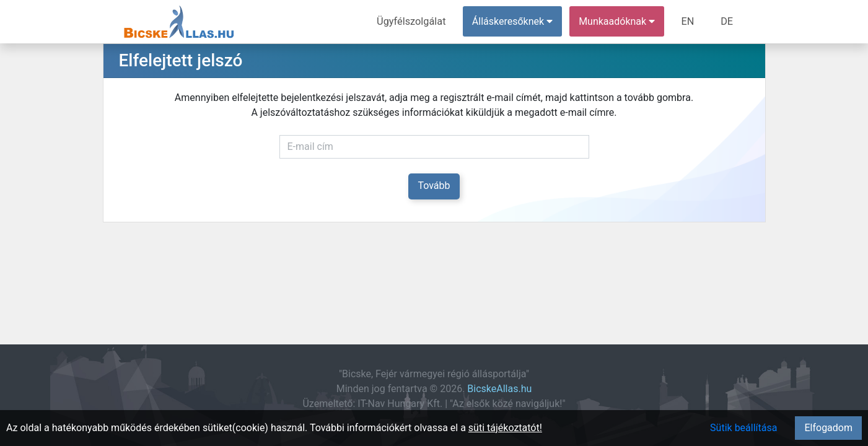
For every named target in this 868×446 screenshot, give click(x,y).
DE (727, 21)
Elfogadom (828, 428)
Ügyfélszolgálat (414, 21)
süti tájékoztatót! (505, 428)
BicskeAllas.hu (499, 389)
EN (689, 21)
